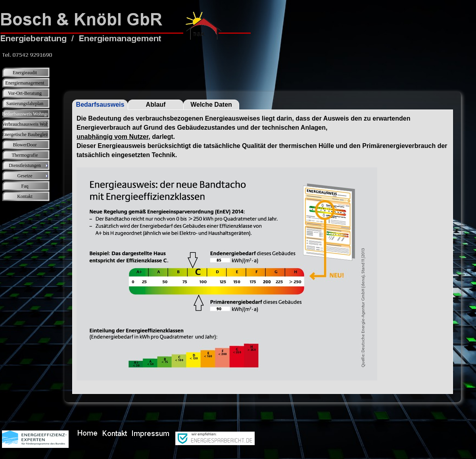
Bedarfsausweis (100, 105)
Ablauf (156, 105)
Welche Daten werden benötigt (211, 106)
